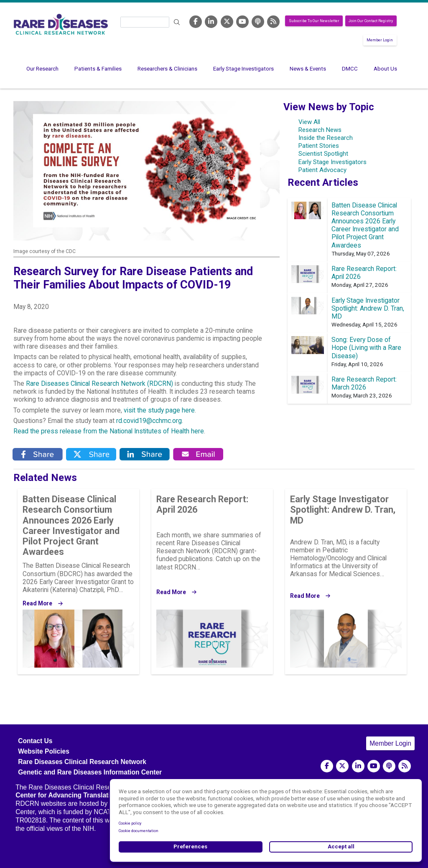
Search (177, 22)
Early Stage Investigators (332, 162)
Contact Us (35, 741)
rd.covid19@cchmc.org (149, 421)
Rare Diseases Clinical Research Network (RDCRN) (99, 384)
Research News (320, 130)
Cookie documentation (139, 831)
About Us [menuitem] (385, 69)
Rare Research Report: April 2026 (202, 504)
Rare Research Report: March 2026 (364, 383)
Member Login (380, 40)
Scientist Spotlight (323, 154)
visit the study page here (159, 410)
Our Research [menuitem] (42, 69)
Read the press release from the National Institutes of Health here (109, 431)
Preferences (190, 846)
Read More (37, 603)
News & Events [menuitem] (308, 69)
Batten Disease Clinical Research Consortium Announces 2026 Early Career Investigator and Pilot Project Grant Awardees (365, 225)
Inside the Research (326, 138)
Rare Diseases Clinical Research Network (82, 762)
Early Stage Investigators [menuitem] (243, 69)
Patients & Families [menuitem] (98, 69)
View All (309, 122)
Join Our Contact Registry (371, 21)
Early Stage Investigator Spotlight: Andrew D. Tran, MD (368, 309)
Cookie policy (130, 823)
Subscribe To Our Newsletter (314, 21)
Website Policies (44, 751)
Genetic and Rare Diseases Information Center (90, 772)
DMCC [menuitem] (350, 69)
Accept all (341, 846)
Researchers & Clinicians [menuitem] (167, 69)
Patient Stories (319, 146)
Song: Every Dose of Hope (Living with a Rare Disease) (366, 348)
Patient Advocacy (322, 170)
